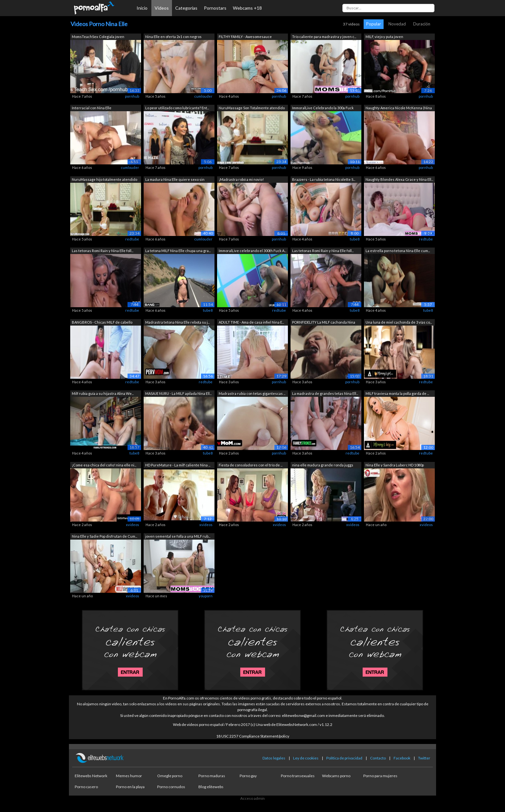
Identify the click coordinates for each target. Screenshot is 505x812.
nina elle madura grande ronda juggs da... (323, 466)
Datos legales (274, 758)
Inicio (142, 8)
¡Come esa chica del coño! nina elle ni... (104, 465)
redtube (132, 239)
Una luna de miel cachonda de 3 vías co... (399, 322)
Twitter (424, 758)
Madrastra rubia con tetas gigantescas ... (252, 393)
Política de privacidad (344, 758)
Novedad (397, 24)
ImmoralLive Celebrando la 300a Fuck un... (323, 108)
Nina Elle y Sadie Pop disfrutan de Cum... (105, 536)
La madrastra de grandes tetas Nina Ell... (325, 393)
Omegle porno (170, 776)
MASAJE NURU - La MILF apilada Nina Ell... (178, 393)
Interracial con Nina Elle (92, 108)
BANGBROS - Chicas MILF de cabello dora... (102, 323)
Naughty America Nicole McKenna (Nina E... (399, 108)
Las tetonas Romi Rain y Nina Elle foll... (103, 251)
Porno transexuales (298, 776)
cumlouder (203, 96)
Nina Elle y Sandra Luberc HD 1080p (395, 465)
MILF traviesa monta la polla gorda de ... (397, 393)
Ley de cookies (306, 758)
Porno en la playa (130, 787)
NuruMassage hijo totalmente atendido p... (105, 180)
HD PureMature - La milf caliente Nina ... (178, 465)
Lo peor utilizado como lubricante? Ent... (177, 108)
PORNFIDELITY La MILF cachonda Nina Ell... (324, 323)
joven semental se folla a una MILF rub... (178, 536)
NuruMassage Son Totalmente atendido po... (252, 108)
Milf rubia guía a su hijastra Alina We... (103, 393)
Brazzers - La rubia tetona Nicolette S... (324, 179)
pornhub (132, 96)
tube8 (355, 239)
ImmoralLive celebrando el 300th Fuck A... (252, 251)
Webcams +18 (247, 8)
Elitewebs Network (91, 776)
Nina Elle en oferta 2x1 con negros (173, 37)
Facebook (402, 758)
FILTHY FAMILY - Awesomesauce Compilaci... (245, 37)
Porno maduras (212, 776)
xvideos (133, 525)
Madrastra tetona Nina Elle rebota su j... (177, 322)
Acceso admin (252, 798)
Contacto (378, 758)
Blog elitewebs (211, 787)
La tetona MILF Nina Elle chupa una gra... (178, 251)
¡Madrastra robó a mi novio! (241, 179)
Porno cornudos (171, 787)
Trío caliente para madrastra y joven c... (324, 37)
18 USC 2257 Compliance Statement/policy (253, 736)
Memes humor (129, 776)
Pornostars (215, 8)
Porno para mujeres (380, 776)
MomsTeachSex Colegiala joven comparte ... (98, 37)
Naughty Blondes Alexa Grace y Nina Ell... (399, 179)
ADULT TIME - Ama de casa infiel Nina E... (251, 322)
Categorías (186, 8)
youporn (206, 596)
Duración (422, 24)
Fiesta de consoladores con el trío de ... (251, 465)
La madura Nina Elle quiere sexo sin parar (175, 180)
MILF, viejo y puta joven (384, 37)
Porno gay (248, 776)
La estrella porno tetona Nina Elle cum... (398, 251)
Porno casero (86, 787)
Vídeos (162, 8)
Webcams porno (336, 776)
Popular (374, 24)
